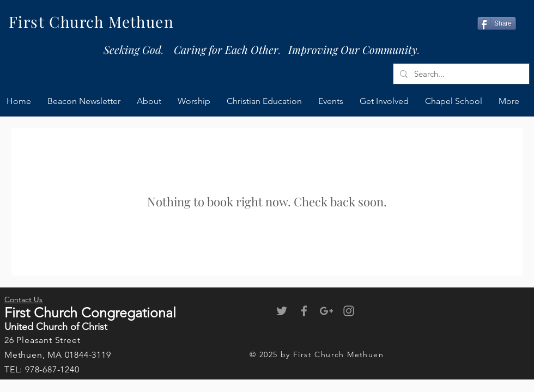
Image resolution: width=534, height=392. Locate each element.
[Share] (497, 23)
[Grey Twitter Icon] (282, 311)
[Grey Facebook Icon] (304, 311)
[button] (384, 101)
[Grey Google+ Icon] (326, 311)
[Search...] (460, 74)
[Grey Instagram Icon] (349, 311)
